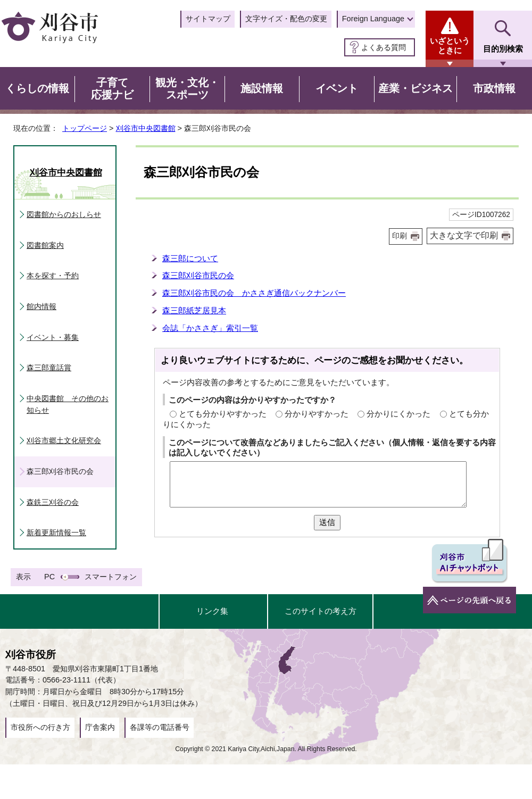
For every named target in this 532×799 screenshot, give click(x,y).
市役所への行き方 (40, 727)
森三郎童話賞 (49, 368)
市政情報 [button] (494, 88)
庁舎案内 (100, 727)
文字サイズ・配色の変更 (286, 19)
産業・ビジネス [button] (415, 88)
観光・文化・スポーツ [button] (187, 89)
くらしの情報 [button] (37, 88)
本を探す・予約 (53, 276)
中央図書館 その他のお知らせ (68, 404)
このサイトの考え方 (321, 611)
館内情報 (41, 306)
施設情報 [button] (262, 88)
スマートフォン (111, 577)
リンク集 (212, 611)
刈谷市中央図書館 (146, 128)
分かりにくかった (398, 414)
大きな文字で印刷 (464, 235)
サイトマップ (208, 19)
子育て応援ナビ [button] (112, 89)
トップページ (85, 128)
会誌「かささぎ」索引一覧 (210, 328)
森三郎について (190, 258)
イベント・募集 (53, 337)
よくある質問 (384, 47)
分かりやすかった (317, 414)
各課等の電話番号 (160, 727)
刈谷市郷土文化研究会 (64, 440)
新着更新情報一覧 (56, 532)
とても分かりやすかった (223, 414)
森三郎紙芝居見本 (194, 310)
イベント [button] (337, 88)
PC (49, 577)
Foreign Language (373, 19)
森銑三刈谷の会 (53, 502)
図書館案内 (45, 245)
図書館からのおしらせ (64, 214)
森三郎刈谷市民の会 (198, 275)
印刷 (400, 236)
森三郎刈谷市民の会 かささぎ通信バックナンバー (254, 293)
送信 (327, 522)
